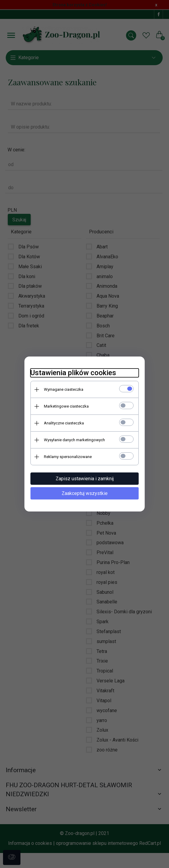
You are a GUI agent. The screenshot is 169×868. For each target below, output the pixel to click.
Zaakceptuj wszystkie (85, 493)
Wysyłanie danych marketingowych (74, 440)
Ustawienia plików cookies (73, 373)
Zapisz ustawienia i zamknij (85, 479)
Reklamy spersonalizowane (68, 457)
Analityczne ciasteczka (64, 423)
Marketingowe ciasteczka (66, 406)
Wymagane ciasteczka (64, 389)
